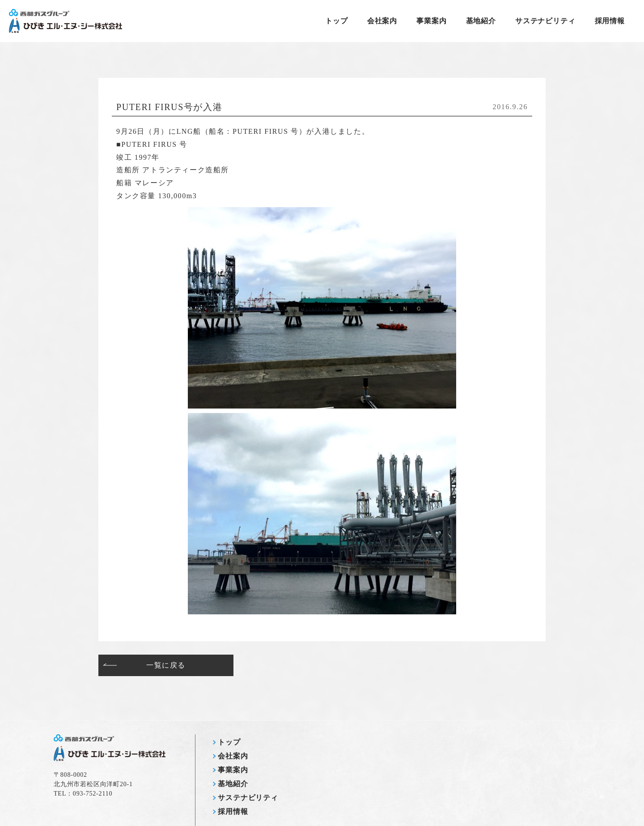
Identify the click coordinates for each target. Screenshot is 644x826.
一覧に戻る (166, 665)
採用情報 (610, 21)
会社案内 (382, 21)
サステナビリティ (545, 21)
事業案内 (431, 21)
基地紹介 (481, 21)
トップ (336, 21)
